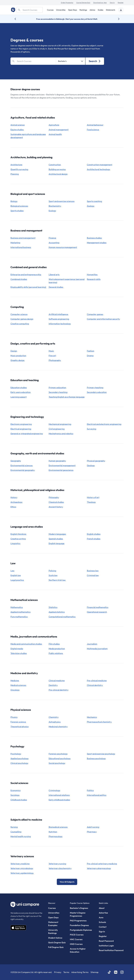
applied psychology (19, 758)
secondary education (97, 392)
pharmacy (92, 832)
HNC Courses (76, 939)
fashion (91, 351)
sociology (15, 795)
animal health (55, 134)
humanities (92, 274)
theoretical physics (19, 726)
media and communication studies (26, 644)
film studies (54, 644)
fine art (52, 356)
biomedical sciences (58, 827)
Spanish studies (56, 539)
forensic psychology (58, 754)
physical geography (96, 461)
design (14, 351)
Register (121, 3)
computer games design (22, 319)
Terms (66, 972)
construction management (100, 165)
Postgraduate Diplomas (81, 930)
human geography (57, 461)
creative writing (18, 539)
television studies (19, 653)
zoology (91, 206)
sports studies (17, 211)
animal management (59, 130)
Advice (92, 10)
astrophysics (55, 722)
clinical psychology (19, 763)
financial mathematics (98, 607)
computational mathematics (62, 617)
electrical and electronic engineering (104, 424)
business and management (23, 238)
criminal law (93, 575)
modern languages (57, 534)
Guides (100, 10)
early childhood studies (59, 800)
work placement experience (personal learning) (67, 281)
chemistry (54, 717)
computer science (19, 314)
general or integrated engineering (27, 433)
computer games (95, 314)
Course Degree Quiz (83, 3)
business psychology (96, 758)
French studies (94, 539)
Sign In (112, 3)
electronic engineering (21, 424)
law (12, 571)
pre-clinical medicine (97, 680)
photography (55, 360)
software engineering (59, 319)
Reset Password (106, 941)
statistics (53, 607)
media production (57, 649)
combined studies (19, 279)
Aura (101, 917)
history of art (93, 497)
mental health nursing (21, 836)
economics (16, 790)
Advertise (103, 913)
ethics (13, 507)
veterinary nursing (57, 864)
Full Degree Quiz (56, 947)
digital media (17, 649)
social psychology (57, 763)
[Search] (30, 10)
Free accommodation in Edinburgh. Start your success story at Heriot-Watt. (67, 19)
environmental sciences (22, 465)
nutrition (53, 832)
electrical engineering (21, 429)
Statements (111, 10)
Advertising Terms (80, 972)
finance (52, 238)
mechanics (92, 717)
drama (90, 356)
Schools (102, 922)
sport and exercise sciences (62, 201)
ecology (52, 211)
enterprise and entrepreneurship (26, 274)
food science (93, 130)
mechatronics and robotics (61, 433)
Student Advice (55, 938)
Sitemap (94, 972)
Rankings (83, 10)
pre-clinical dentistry (58, 690)
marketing (15, 243)
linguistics (15, 543)
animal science (18, 125)
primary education (57, 387)
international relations (59, 795)
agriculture (54, 125)
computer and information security (103, 319)
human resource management (63, 247)
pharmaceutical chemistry (99, 722)
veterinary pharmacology (99, 868)
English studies (94, 534)
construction (55, 165)
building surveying (57, 169)
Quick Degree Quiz (57, 942)
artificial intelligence (58, 314)
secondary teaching (58, 392)
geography (16, 461)
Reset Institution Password (111, 950)
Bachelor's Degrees (79, 908)
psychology (16, 754)
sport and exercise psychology (101, 754)
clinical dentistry (95, 685)
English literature (18, 534)
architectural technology (98, 169)
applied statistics (57, 612)
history (14, 497)
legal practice (17, 580)
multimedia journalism (97, 649)
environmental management (62, 465)
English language (57, 543)
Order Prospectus (67, 3)
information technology (60, 324)
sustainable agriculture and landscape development (28, 136)
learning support (19, 397)
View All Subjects (67, 882)
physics (14, 717)
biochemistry (55, 206)
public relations (56, 653)
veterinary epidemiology (22, 873)
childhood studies (19, 800)
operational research (97, 612)
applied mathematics (20, 612)
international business (21, 247)
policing (52, 571)
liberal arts (54, 274)
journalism (92, 644)
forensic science (18, 722)
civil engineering (57, 429)
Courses (50, 10)
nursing (14, 827)
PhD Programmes (78, 921)
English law (16, 575)
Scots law (53, 575)
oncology (15, 690)
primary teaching (95, 387)
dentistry (53, 685)
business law (93, 571)
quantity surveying (19, 169)
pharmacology (56, 836)
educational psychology (60, 758)
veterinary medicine (20, 864)
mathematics (17, 607)
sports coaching (94, 201)
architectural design (58, 174)
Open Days (72, 10)
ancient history (56, 507)
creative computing (20, 324)
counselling (16, 832)
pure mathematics (19, 617)
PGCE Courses (77, 935)
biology (14, 201)
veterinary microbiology (22, 868)
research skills (94, 279)
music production (18, 356)
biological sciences (19, 206)
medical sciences (18, 685)
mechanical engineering (60, 424)
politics (90, 790)
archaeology (16, 502)
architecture (16, 165)
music (51, 351)
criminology (54, 790)
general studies (56, 287)
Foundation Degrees (79, 925)
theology (91, 502)
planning (15, 174)
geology (91, 465)
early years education (21, 392)
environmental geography (23, 470)
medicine (15, 680)
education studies (19, 387)
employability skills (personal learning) (28, 287)
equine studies (17, 130)
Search (95, 61)
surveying (92, 429)
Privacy (58, 972)
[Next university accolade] (117, 19)
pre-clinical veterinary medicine (102, 864)
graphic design (17, 360)
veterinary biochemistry (60, 868)
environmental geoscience (61, 470)
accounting (54, 243)
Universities (61, 10)
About (102, 908)
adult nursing (93, 827)
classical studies (56, 502)
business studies (94, 238)
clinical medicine (57, 680)
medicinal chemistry (58, 726)
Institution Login (106, 946)
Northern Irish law (57, 580)
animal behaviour (95, 125)
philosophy (54, 497)
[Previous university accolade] (17, 19)
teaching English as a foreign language (67, 397)
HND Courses (76, 944)
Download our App (100, 3)
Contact (103, 927)
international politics (97, 795)
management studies (97, 243)
